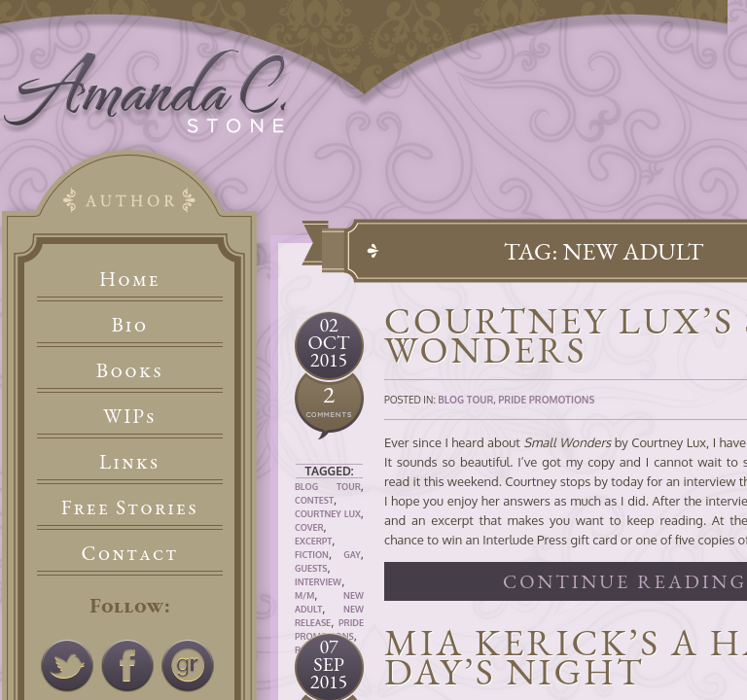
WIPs (130, 416)
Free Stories (130, 507)
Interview (318, 582)
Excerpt (313, 541)
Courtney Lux (328, 514)
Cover (309, 527)
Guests (311, 568)
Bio (130, 324)
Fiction (312, 555)
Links (130, 461)
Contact (130, 553)
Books (130, 370)
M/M (304, 595)
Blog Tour (328, 487)
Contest (314, 500)
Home (130, 279)
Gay (352, 555)
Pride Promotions (546, 400)
